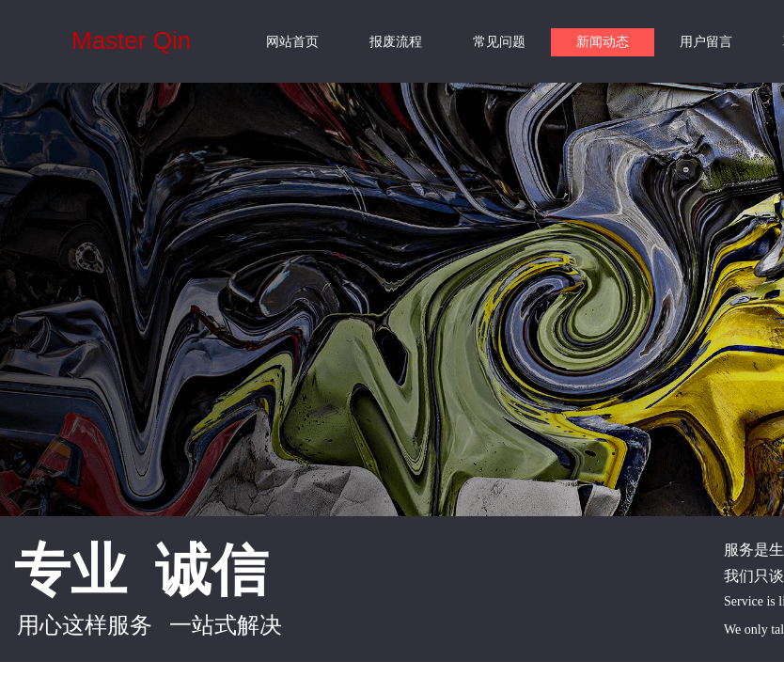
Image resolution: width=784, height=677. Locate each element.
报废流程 (396, 42)
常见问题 (499, 42)
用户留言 (706, 42)
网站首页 (292, 42)
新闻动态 (603, 42)
